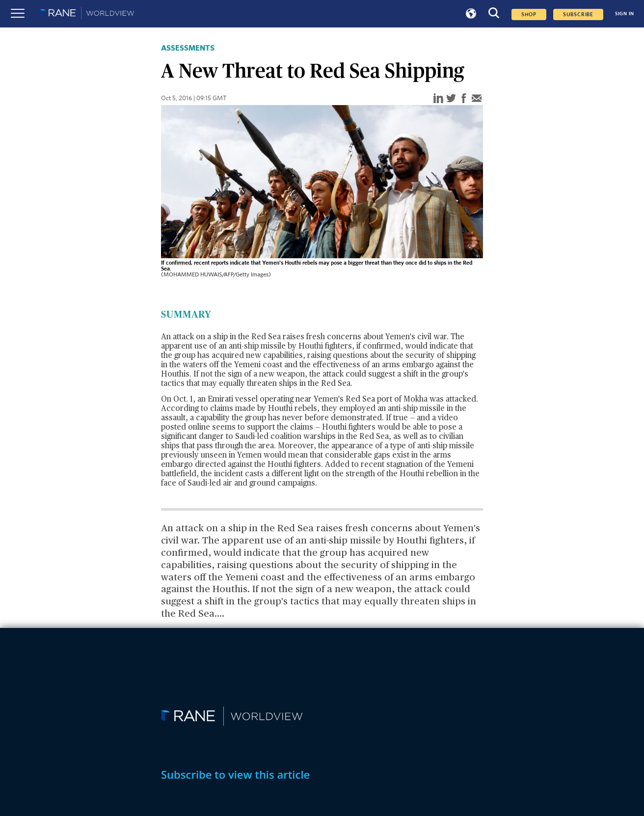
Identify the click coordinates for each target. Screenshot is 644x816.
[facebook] (464, 99)
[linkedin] (438, 99)
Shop (529, 14)
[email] (477, 99)
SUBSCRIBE (578, 14)
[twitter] (451, 99)
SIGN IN (625, 14)
